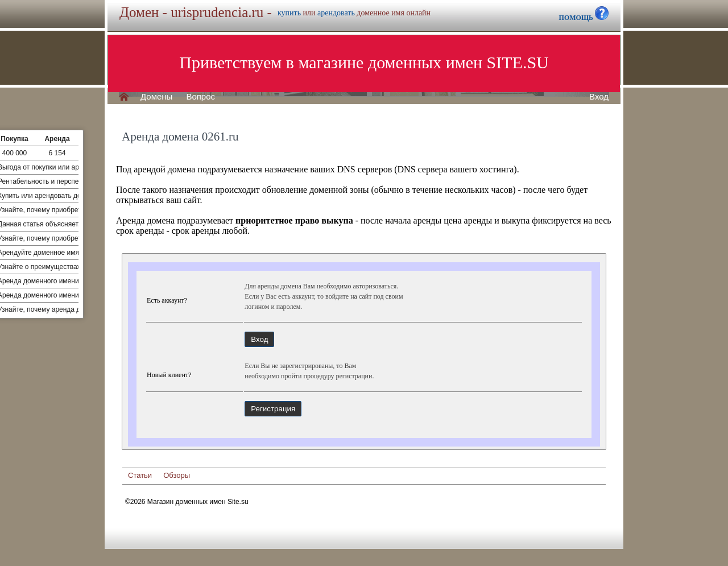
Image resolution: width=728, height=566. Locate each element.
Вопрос (200, 97)
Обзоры (177, 475)
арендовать (336, 13)
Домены (156, 97)
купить (289, 13)
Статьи (140, 475)
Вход (599, 97)
